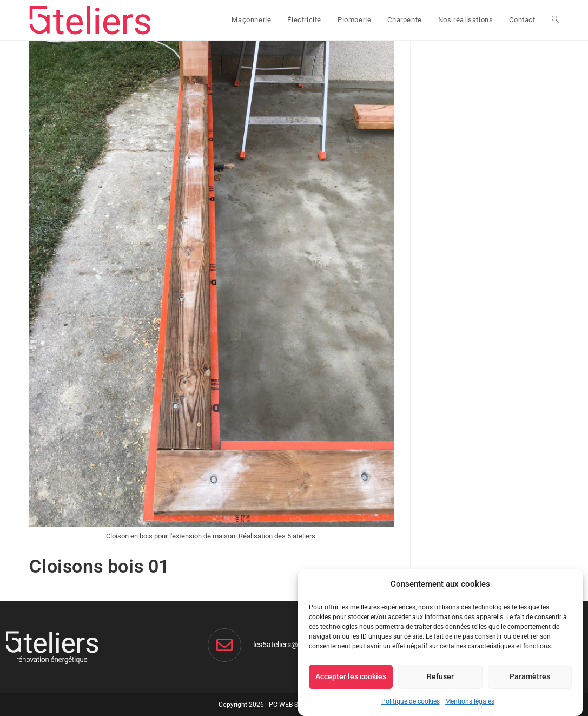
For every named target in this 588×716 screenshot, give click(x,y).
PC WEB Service (292, 705)
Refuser (440, 676)
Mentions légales (470, 701)
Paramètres (530, 676)
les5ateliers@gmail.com (293, 645)
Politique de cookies (411, 701)
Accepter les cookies (351, 676)
